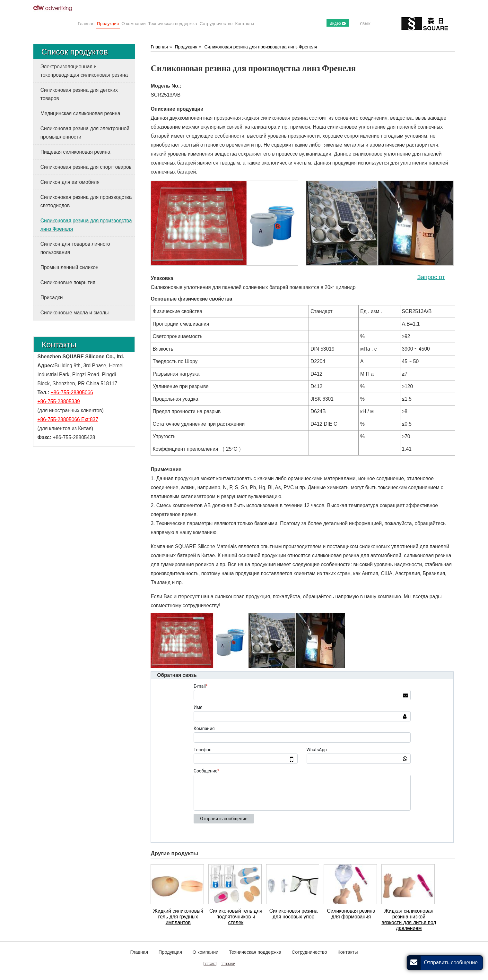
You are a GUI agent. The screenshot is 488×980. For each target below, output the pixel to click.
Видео (338, 23)
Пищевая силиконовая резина (75, 152)
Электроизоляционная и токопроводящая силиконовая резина (84, 71)
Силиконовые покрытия (68, 282)
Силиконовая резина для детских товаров (79, 94)
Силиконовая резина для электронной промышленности (85, 133)
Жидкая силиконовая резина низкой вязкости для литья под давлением (409, 920)
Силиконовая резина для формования (351, 914)
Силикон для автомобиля (70, 182)
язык (365, 23)
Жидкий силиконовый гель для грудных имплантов (178, 917)
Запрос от (431, 277)
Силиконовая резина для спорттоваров (86, 167)
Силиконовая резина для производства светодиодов (86, 201)
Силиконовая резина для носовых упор (293, 914)
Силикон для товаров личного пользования (75, 248)
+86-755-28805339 (59, 401)
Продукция (186, 47)
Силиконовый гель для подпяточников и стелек (236, 917)
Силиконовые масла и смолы (75, 313)
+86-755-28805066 (72, 392)
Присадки (52, 298)
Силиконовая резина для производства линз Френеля (261, 47)
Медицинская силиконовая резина (80, 113)
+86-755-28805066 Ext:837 (68, 419)
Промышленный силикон (70, 267)
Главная (159, 47)
